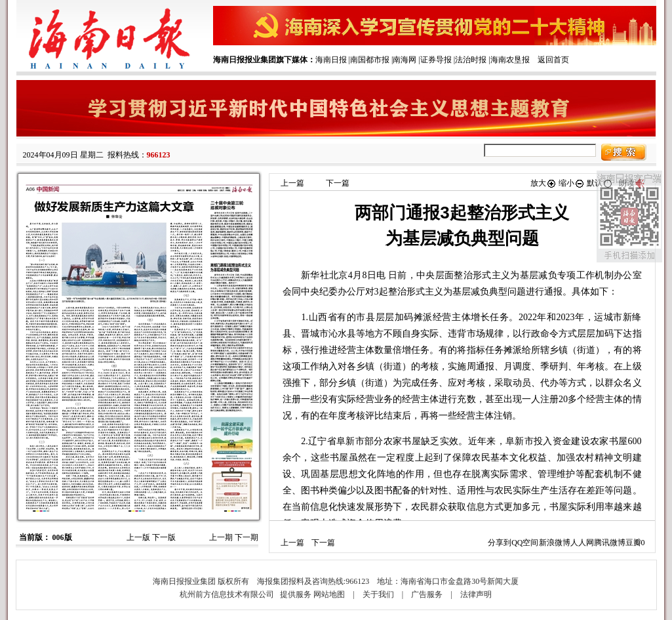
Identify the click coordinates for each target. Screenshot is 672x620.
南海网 (405, 60)
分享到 (500, 543)
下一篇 (338, 183)
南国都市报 (370, 60)
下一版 (164, 537)
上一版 (138, 537)
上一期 (221, 537)
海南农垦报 (510, 60)
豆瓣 (633, 543)
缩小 (572, 183)
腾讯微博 (610, 543)
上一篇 (292, 183)
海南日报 (331, 60)
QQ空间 (525, 543)
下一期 (247, 537)
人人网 (582, 543)
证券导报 (436, 60)
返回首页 (553, 60)
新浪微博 (555, 543)
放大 (544, 183)
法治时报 (471, 60)
